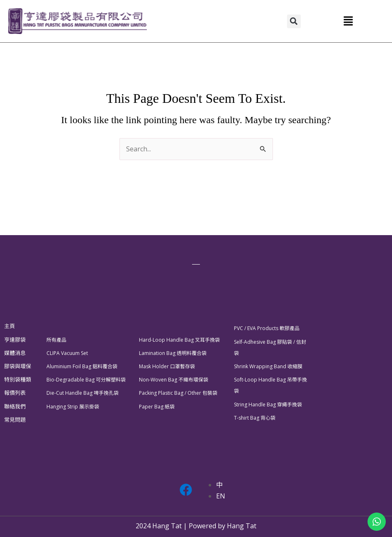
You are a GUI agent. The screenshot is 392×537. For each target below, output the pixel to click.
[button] (294, 21)
